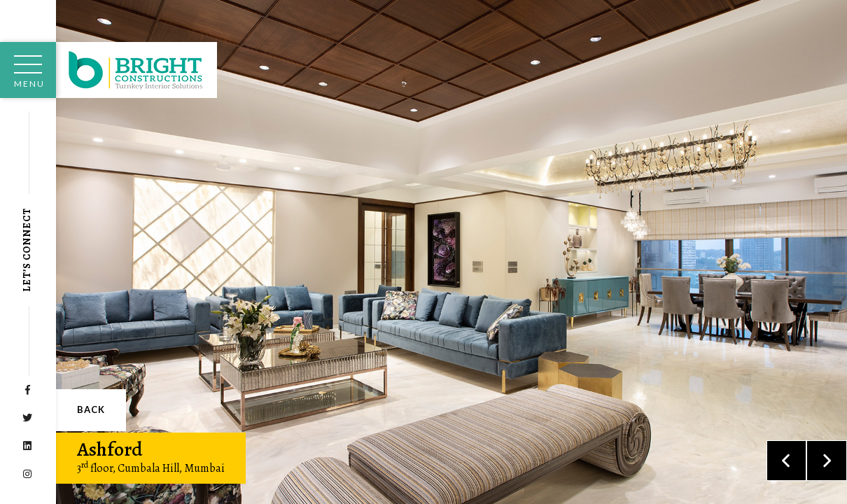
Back (91, 409)
